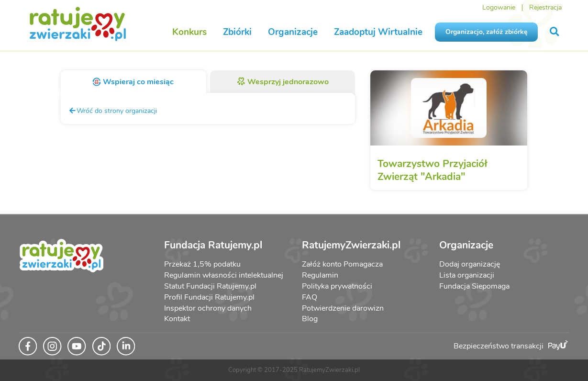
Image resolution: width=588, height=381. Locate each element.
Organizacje (293, 32)
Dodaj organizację (470, 264)
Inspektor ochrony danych (208, 308)
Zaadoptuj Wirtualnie (378, 32)
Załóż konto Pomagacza (342, 264)
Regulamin (320, 275)
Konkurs (189, 32)
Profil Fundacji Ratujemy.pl (209, 297)
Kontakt (177, 319)
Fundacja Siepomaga (474, 286)
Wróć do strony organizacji (113, 111)
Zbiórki (237, 32)
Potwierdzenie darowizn (343, 308)
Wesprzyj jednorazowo (283, 82)
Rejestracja (545, 7)
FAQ (310, 297)
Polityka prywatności (337, 286)
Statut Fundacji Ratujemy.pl (210, 286)
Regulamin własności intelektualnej (224, 275)
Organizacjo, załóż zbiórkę (486, 32)
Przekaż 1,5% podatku (202, 264)
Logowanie (499, 7)
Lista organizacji (467, 275)
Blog (310, 319)
